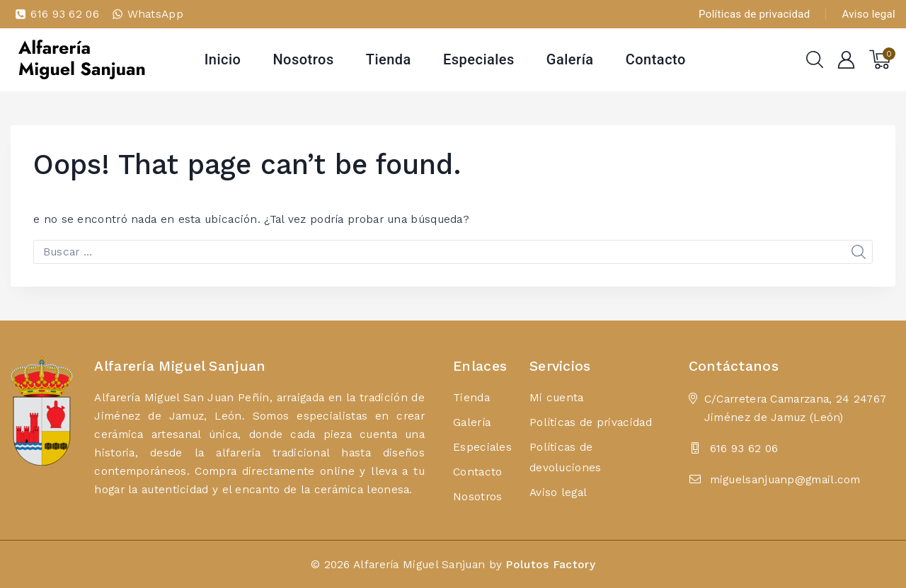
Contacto (656, 59)
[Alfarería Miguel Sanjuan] (81, 59)
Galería (570, 59)
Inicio (223, 59)
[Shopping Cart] (882, 59)
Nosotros (303, 59)
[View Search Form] (815, 59)
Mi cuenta (557, 397)
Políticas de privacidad (754, 14)
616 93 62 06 (744, 448)
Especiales (479, 59)
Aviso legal (869, 14)
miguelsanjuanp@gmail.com (785, 479)
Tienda (389, 59)
